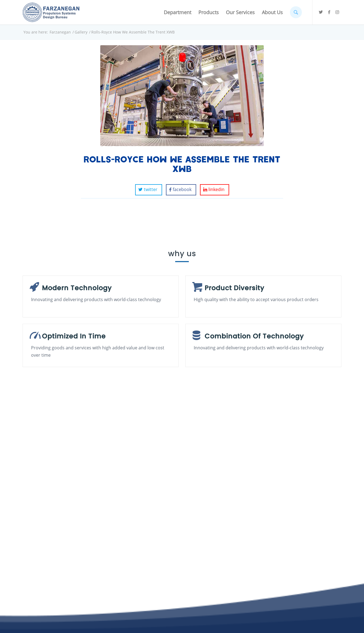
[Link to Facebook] (329, 12)
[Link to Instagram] (337, 12)
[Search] (296, 12)
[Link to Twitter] (321, 12)
